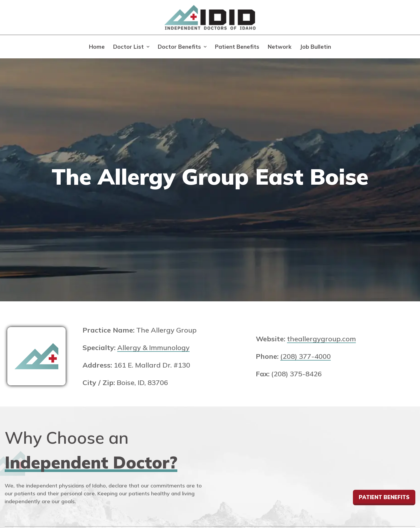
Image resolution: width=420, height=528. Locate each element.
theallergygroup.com (321, 339)
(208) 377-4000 (306, 356)
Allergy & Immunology (153, 347)
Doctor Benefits (179, 47)
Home (97, 47)
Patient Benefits (237, 47)
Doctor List (128, 47)
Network (280, 47)
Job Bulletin (315, 47)
